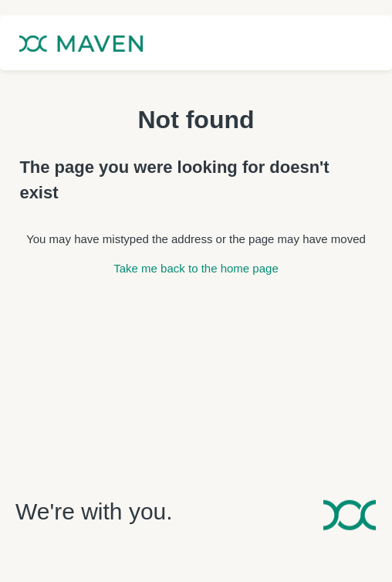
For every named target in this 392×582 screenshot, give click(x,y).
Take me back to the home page (196, 268)
